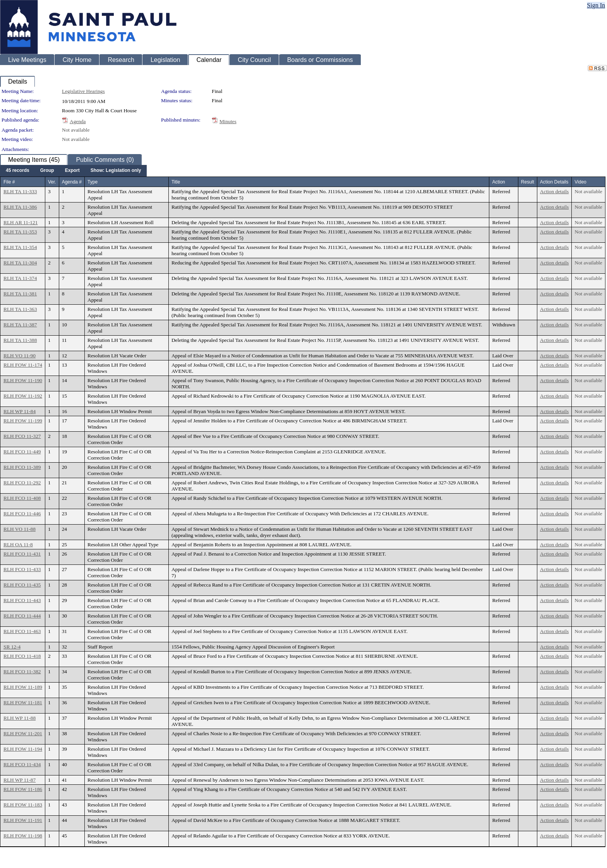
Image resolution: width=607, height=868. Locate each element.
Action (498, 182)
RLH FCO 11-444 (22, 616)
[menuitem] (18, 171)
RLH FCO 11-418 (22, 656)
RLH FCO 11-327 (22, 436)
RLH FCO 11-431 (22, 554)
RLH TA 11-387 (20, 325)
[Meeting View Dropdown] (116, 171)
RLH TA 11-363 (20, 309)
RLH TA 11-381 (20, 294)
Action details (554, 191)
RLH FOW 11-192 (23, 396)
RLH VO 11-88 (20, 529)
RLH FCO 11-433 (22, 569)
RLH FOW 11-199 (23, 421)
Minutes (228, 121)
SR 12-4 (12, 647)
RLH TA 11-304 (20, 263)
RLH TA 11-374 (20, 278)
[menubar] (73, 171)
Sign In (596, 5)
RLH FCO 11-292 (22, 483)
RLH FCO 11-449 (22, 452)
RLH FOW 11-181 (23, 702)
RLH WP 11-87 (20, 780)
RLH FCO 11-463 (22, 631)
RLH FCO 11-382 (22, 672)
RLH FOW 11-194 (23, 749)
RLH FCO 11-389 (22, 467)
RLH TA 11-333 (20, 191)
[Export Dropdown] (72, 171)
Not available (76, 130)
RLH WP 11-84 (20, 411)
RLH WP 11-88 (20, 718)
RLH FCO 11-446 (22, 514)
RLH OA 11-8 (18, 545)
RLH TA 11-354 (20, 247)
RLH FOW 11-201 (23, 733)
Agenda (78, 121)
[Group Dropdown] (47, 171)
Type (93, 182)
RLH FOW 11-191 (23, 820)
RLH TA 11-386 (20, 207)
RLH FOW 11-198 (23, 836)
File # (9, 182)
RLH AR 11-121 (21, 222)
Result (528, 182)
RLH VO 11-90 (20, 356)
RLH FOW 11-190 (23, 380)
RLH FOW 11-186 (23, 789)
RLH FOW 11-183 (23, 805)
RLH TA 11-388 (20, 340)
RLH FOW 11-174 (23, 365)
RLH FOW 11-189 (23, 687)
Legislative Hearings (83, 91)
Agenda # (72, 182)
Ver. (52, 182)
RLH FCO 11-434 (22, 764)
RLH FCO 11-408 (22, 498)
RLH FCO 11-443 (22, 600)
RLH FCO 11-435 (22, 585)
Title (176, 182)
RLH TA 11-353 (20, 232)
